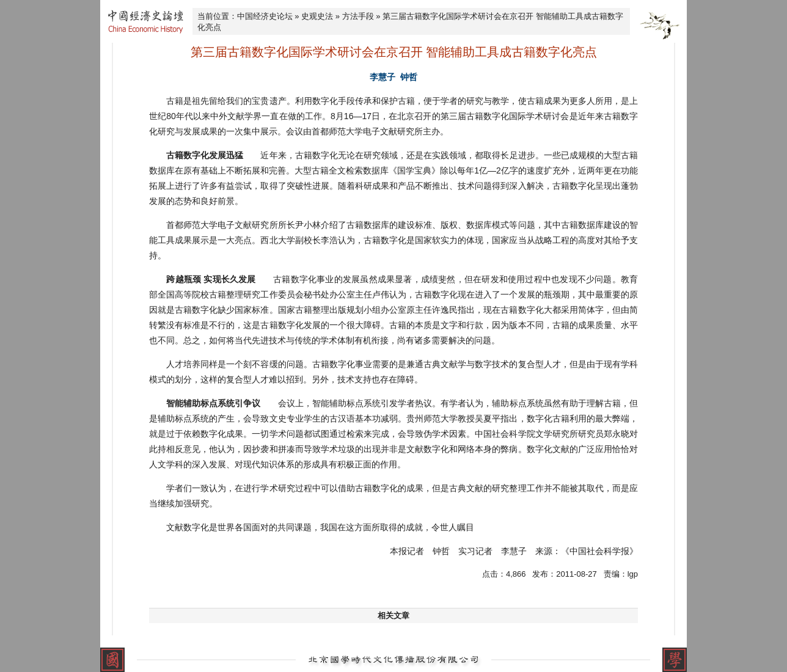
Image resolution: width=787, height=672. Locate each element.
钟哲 (409, 77)
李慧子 (383, 77)
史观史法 (317, 16)
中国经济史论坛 (265, 16)
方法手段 (358, 16)
